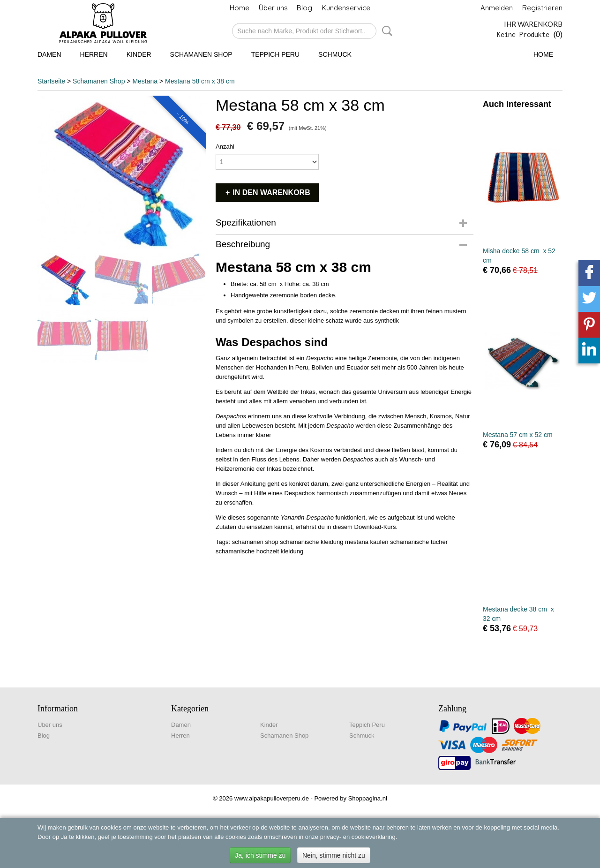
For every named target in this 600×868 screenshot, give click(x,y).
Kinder (139, 54)
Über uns (273, 8)
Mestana (145, 81)
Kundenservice (346, 8)
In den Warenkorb (271, 192)
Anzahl (225, 147)
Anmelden (497, 8)
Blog (304, 8)
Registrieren (542, 8)
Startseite (51, 81)
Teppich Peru (275, 54)
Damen (49, 54)
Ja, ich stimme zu (260, 855)
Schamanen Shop (201, 54)
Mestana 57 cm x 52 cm (518, 435)
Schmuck (335, 54)
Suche (385, 31)
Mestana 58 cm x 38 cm (200, 81)
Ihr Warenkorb (533, 24)
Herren (94, 54)
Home (240, 8)
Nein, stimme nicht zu (334, 855)
